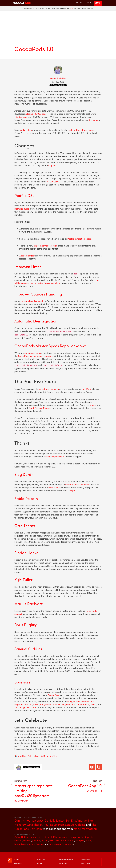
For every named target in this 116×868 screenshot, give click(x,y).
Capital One (53, 695)
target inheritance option (45, 246)
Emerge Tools (76, 837)
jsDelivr (36, 840)
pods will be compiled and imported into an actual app (58, 282)
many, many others (86, 829)
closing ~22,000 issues (37, 114)
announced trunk (33, 353)
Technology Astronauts (25, 707)
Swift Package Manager (40, 408)
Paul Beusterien (54, 825)
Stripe (93, 704)
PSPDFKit (55, 840)
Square (40, 844)
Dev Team (40, 863)
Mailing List (18, 863)
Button (77, 701)
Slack (74, 704)
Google (18, 840)
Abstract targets (27, 256)
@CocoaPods (85, 859)
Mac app (71, 491)
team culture (54, 488)
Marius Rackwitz (29, 604)
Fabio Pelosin (26, 499)
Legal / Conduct (86, 863)
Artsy (70, 701)
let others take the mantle (78, 485)
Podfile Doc (63, 863)
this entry (94, 120)
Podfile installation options (80, 239)
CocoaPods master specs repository (35, 356)
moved (93, 405)
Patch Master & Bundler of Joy (42, 756)
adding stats (26, 130)
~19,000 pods (21, 117)
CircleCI (48, 837)
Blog (98, 3)
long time (53, 165)
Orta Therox (25, 526)
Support (17, 859)
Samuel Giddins (28, 649)
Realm (36, 704)
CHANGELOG (54, 182)
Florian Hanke (26, 553)
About (79, 3)
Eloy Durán (87, 389)
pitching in (55, 457)
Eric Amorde (79, 820)
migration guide (22, 209)
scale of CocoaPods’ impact (81, 130)
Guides (89, 3)
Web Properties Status (66, 859)
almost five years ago (49, 389)
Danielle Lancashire (57, 820)
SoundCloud (84, 704)
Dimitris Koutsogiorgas (29, 820)
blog (71, 8)
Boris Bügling (26, 625)
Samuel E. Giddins (58, 78)
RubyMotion (46, 704)
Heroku (29, 704)
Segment (66, 704)
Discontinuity (87, 701)
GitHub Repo (41, 859)
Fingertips (19, 704)
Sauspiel (57, 704)
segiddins (22, 756)
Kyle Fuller (23, 580)
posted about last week (32, 301)
